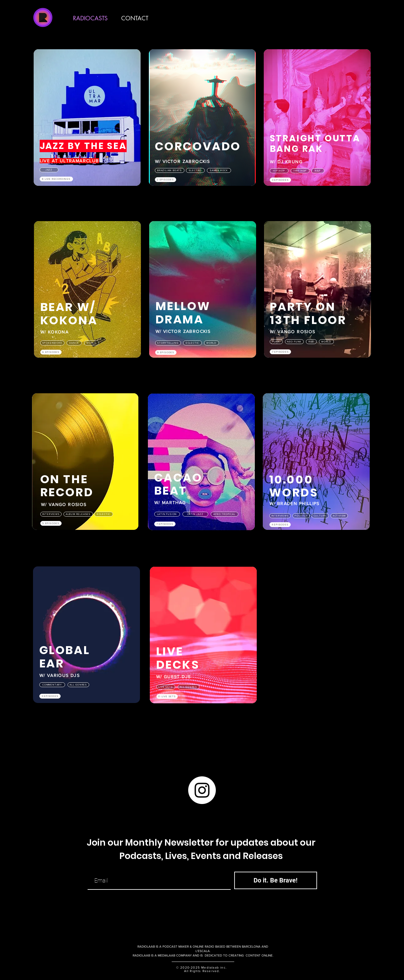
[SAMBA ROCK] (219, 170)
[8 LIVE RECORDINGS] (56, 179)
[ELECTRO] (195, 170)
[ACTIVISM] (339, 516)
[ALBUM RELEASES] (78, 514)
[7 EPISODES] (280, 352)
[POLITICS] (301, 516)
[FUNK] (276, 342)
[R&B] (311, 342)
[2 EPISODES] (166, 180)
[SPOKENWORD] (52, 343)
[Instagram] (202, 790)
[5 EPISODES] (51, 523)
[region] (87, 124)
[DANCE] (74, 343)
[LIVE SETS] (166, 687)
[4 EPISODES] (280, 525)
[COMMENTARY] (52, 685)
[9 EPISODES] (166, 352)
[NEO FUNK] (294, 342)
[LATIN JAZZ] (195, 514)
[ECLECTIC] (192, 343)
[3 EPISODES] (280, 180)
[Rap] (318, 171)
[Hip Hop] (279, 171)
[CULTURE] (320, 516)
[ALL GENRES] (78, 685)
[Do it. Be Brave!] (276, 880)
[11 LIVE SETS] (167, 696)
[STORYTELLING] (168, 343)
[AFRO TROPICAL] (225, 514)
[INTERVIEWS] (51, 514)
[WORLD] (92, 343)
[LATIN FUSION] (167, 514)
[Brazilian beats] (170, 170)
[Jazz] (49, 170)
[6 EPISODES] (51, 352)
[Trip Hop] (300, 171)
